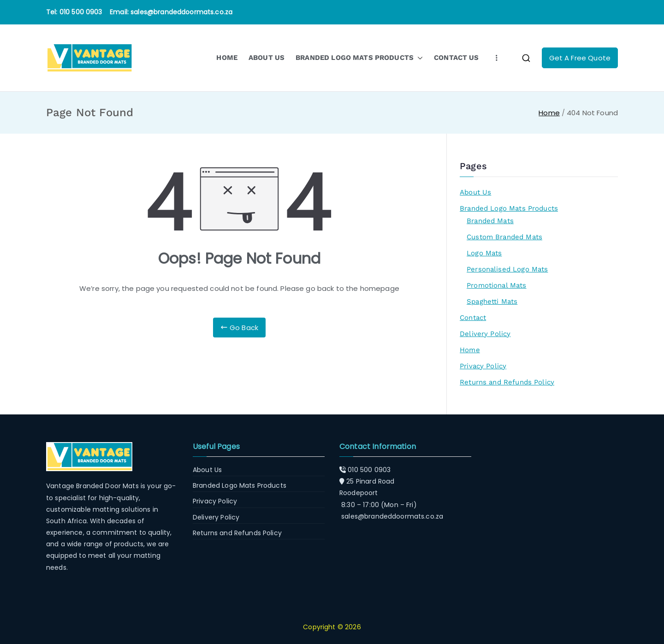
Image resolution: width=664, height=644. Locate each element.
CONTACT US (456, 58)
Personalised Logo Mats (507, 269)
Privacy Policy (483, 366)
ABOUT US (267, 58)
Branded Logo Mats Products (509, 208)
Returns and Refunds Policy (507, 382)
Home (470, 350)
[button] (418, 58)
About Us (475, 192)
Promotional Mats (496, 285)
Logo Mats (484, 253)
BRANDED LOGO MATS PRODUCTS (359, 58)
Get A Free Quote (580, 58)
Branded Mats (490, 221)
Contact (473, 318)
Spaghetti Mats (492, 301)
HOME (227, 58)
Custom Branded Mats (504, 237)
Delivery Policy (485, 334)
